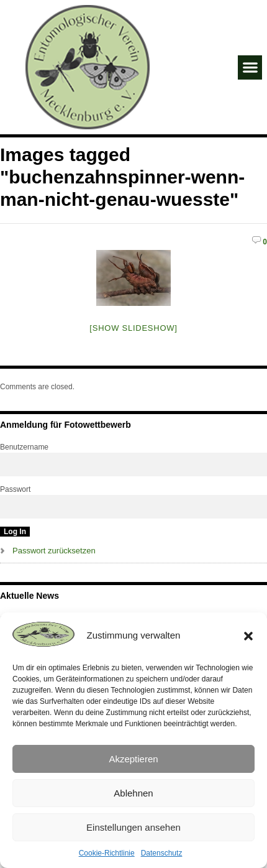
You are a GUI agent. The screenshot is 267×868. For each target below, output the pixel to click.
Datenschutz (162, 853)
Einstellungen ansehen (133, 827)
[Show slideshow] (133, 328)
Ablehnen (133, 793)
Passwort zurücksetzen (54, 551)
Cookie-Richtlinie (107, 853)
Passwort (15, 489)
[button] (248, 636)
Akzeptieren (133, 759)
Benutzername (24, 447)
